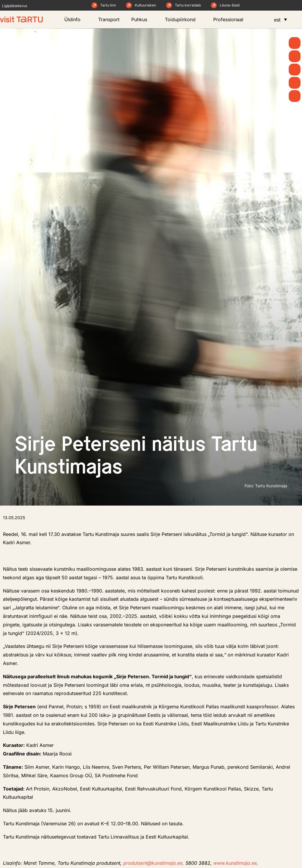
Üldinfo (75, 19)
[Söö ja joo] (295, 83)
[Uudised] (295, 56)
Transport (109, 19)
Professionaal (231, 19)
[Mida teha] (295, 70)
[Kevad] (295, 43)
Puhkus (142, 19)
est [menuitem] (277, 20)
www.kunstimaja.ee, (236, 863)
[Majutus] (295, 96)
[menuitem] (280, 19)
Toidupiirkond (183, 19)
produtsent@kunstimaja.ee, (154, 863)
